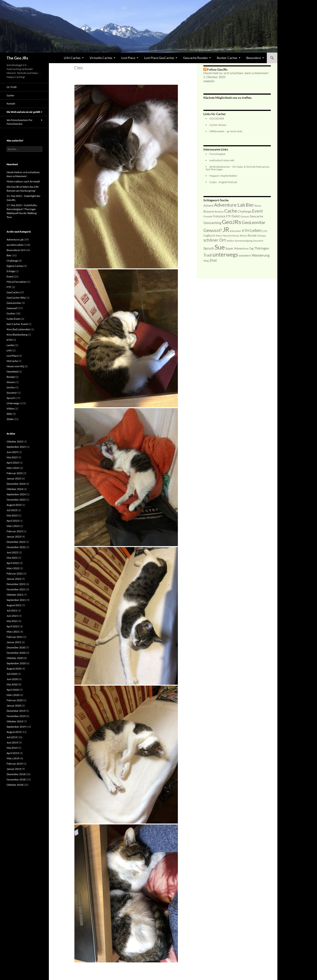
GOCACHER (217, 118)
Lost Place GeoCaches (159, 58)
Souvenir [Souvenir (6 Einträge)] (258, 241)
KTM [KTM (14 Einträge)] (246, 230)
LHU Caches (72, 58)
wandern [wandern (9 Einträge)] (245, 255)
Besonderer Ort (16, 250)
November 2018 (16, 779)
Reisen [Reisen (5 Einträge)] (243, 236)
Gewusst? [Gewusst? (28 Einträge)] (213, 230)
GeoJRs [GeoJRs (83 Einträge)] (231, 222)
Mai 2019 (12, 748)
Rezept (11, 377)
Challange (12, 261)
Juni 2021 (12, 616)
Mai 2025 (12, 457)
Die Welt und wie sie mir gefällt (23, 112)
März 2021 (13, 632)
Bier (9, 255)
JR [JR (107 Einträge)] (226, 230)
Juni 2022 (12, 552)
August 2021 (14, 605)
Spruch (11, 398)
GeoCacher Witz (16, 298)
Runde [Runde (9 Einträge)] (252, 235)
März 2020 (13, 695)
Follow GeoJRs (217, 69)
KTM (9, 340)
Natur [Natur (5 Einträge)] (219, 236)
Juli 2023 (12, 510)
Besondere (254, 58)
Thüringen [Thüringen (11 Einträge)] (262, 248)
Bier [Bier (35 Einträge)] (250, 205)
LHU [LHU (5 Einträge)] (265, 231)
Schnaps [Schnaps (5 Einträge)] (262, 236)
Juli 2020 (12, 674)
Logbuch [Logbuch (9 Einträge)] (209, 235)
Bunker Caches (227, 58)
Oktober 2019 (15, 721)
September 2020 (16, 663)
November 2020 (16, 653)
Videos (11, 408)
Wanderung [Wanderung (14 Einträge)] (261, 255)
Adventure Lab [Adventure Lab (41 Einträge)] (229, 205)
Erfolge (11, 271)
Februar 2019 (15, 764)
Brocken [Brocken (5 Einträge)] (219, 212)
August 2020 (14, 669)
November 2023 (16, 500)
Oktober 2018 (15, 785)
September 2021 (16, 600)
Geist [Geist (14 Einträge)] (236, 216)
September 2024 (16, 494)
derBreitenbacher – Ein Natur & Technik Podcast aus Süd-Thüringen (237, 168)
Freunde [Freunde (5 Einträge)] (208, 216)
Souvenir (12, 393)
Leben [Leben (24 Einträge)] (256, 230)
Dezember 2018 (16, 774)
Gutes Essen (14, 319)
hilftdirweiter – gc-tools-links (226, 131)
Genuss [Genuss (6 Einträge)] (245, 216)
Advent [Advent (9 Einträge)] (208, 206)
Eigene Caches (15, 266)
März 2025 (13, 468)
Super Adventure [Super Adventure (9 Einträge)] (237, 248)
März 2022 (13, 568)
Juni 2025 (12, 452)
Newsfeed (12, 372)
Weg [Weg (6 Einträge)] (206, 261)
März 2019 (13, 758)
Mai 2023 (12, 515)
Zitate (10, 419)
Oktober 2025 (15, 441)
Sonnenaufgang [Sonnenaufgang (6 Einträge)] (243, 241)
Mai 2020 (12, 684)
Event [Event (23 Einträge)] (257, 211)
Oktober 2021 (15, 595)
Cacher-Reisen (218, 125)
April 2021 (13, 626)
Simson (11, 382)
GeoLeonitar (14, 303)
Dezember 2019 (16, 711)
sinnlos (11, 387)
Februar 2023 (15, 531)
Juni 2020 (12, 679)
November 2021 (16, 589)
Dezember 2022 (16, 542)
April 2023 (13, 521)
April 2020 (13, 690)
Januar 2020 (14, 706)
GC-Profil (12, 87)
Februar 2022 (15, 574)
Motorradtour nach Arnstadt (23, 181)
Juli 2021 (12, 610)
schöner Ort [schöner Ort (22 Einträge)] (215, 240)
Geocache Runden (195, 58)
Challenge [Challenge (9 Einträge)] (245, 211)
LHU (9, 350)
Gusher (10, 95)
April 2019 (13, 753)
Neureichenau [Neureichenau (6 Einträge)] (231, 236)
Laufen (11, 345)
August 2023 (14, 505)
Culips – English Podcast (223, 182)
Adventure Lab (15, 239)
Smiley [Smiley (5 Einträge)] (230, 241)
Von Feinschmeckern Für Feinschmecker (19, 122)
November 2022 (16, 547)
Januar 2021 (14, 642)
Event (10, 276)
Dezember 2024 (16, 484)
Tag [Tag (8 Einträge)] (251, 248)
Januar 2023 (14, 537)
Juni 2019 (12, 742)
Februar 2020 (15, 700)
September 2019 (16, 727)
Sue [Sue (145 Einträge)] (220, 247)
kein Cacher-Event (17, 324)
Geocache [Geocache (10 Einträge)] (256, 216)
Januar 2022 (14, 579)
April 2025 (13, 463)
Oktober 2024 (15, 489)
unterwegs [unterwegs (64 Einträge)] (225, 254)
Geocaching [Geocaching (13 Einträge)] (212, 223)
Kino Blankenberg (17, 335)
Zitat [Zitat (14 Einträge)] (213, 260)
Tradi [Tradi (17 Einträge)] (208, 255)
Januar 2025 (14, 478)
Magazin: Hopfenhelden (223, 176)
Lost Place (128, 58)
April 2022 (13, 563)
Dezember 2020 (16, 647)
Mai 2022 (12, 558)
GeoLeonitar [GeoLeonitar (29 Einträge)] (254, 222)
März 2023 (13, 526)
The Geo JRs (17, 58)
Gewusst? (12, 308)
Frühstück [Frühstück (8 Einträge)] (219, 216)
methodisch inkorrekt (222, 160)
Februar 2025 (15, 473)
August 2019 (14, 732)
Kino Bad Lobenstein (18, 329)
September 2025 (16, 447)
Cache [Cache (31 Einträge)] (231, 211)
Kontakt (11, 104)
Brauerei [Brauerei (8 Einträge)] (209, 211)
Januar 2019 (14, 769)
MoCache (12, 361)
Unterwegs (13, 403)
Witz (9, 414)
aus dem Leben (15, 245)
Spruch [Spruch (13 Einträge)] (209, 248)
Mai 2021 (12, 621)
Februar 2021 (15, 637)
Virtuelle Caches (101, 58)
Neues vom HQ (15, 366)
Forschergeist (217, 154)
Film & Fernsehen (17, 282)
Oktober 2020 (15, 658)
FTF (9, 287)
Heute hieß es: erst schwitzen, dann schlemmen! (236, 73)
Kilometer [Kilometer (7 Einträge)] (236, 231)
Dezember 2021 (16, 584)
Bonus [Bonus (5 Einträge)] (258, 206)
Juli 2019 (12, 737)
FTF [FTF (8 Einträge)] (229, 216)
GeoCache (13, 292)
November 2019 (16, 716)
